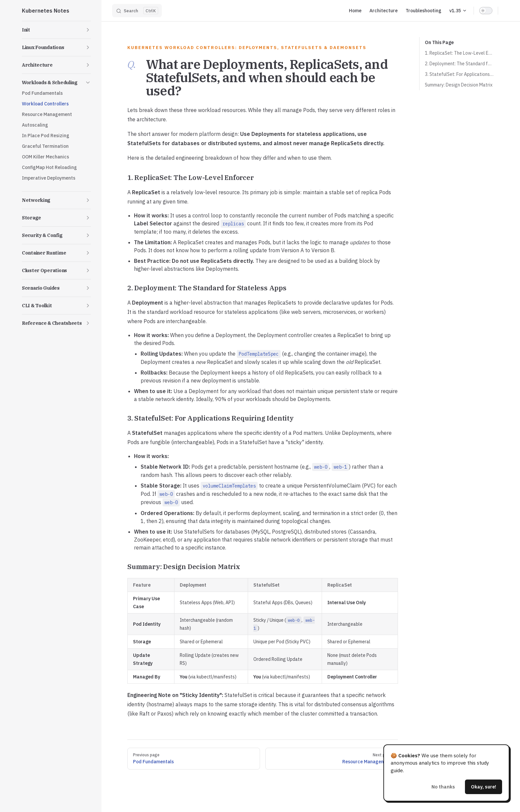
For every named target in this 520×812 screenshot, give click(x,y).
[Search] (137, 11)
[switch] (486, 11)
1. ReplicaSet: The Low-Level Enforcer (459, 53)
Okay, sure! (484, 787)
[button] (56, 30)
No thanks (443, 787)
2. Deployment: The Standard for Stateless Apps (459, 64)
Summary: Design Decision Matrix (459, 85)
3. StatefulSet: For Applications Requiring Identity (459, 74)
